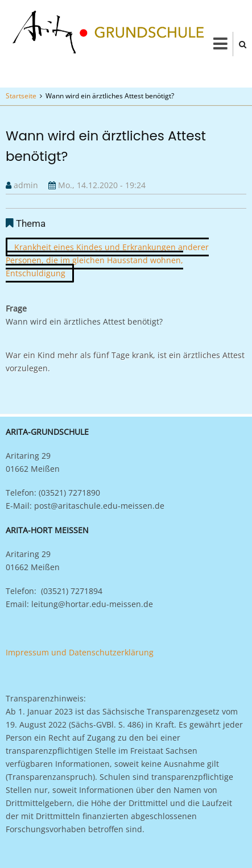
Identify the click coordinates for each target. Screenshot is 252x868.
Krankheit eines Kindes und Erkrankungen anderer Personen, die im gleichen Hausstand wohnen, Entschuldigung (107, 260)
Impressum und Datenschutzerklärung (80, 652)
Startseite (21, 96)
